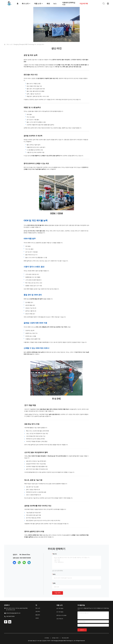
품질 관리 (38, 615)
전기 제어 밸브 (60, 612)
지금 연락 (58, 593)
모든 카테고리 (60, 619)
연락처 (37, 618)
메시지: (55, 554)
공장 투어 (38, 612)
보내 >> (82, 630)
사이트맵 (47, 638)
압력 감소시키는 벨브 (61, 615)
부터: (54, 574)
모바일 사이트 (55, 638)
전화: (54, 583)
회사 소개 (10, 44)
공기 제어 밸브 (60, 608)
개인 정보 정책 (65, 638)
